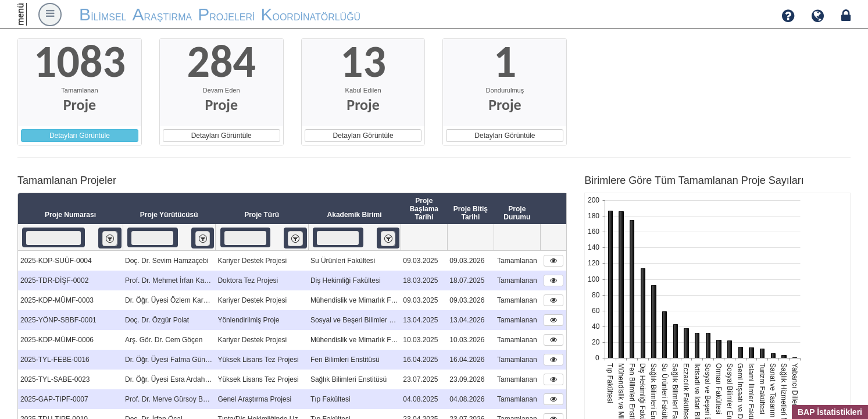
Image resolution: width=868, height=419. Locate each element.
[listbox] (110, 238)
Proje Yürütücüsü (169, 215)
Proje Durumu (517, 213)
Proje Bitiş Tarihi (471, 213)
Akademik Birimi (355, 215)
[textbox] (53, 238)
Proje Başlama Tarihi (424, 209)
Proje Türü (262, 215)
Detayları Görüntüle (80, 136)
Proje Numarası (70, 215)
